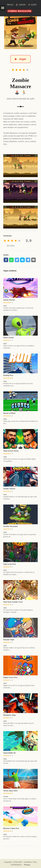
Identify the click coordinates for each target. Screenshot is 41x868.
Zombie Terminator (11, 526)
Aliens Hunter (9, 338)
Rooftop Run (8, 375)
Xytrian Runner (9, 300)
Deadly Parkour (9, 489)
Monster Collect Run (11, 828)
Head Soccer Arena (11, 451)
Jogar (20, 59)
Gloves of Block (9, 413)
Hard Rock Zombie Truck (13, 602)
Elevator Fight (9, 640)
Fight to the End (9, 564)
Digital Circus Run (10, 677)
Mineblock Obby (10, 715)
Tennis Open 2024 (10, 791)
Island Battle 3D (9, 753)
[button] (3, 8)
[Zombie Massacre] (21, 33)
